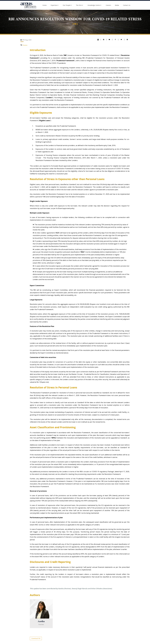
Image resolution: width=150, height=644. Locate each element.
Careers (108, 5)
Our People (67, 5)
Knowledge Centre (94, 5)
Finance (25, 45)
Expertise (55, 5)
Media (117, 5)
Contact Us (127, 5)
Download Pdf (36, 638)
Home (45, 5)
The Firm (79, 5)
